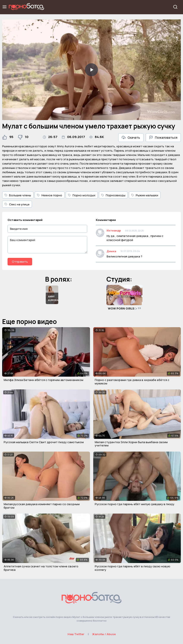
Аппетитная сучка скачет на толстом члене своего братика (41, 568)
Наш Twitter (76, 634)
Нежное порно (50, 195)
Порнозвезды (113, 195)
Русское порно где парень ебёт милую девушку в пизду (135, 504)
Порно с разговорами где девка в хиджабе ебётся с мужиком (132, 382)
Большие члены (18, 195)
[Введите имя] (47, 229)
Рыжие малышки (145, 195)
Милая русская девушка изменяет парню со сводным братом (42, 506)
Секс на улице (17, 204)
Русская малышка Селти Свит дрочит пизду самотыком (44, 442)
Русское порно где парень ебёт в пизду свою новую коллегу (133, 568)
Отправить (20, 262)
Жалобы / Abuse (104, 634)
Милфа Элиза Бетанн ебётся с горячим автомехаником (43, 380)
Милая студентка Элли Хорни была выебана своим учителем (131, 444)
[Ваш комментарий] (47, 245)
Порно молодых (82, 195)
